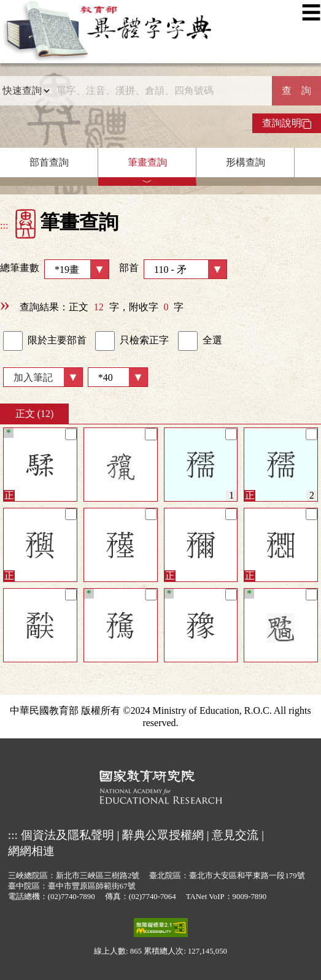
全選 (200, 341)
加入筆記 (33, 377)
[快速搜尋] (161, 91)
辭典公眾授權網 (163, 835)
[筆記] (71, 434)
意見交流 (235, 835)
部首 (173, 269)
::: (4, 225)
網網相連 (31, 851)
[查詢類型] (26, 91)
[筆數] (118, 377)
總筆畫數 (55, 269)
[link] (13, 341)
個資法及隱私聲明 (68, 835)
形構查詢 (246, 162)
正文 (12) (35, 414)
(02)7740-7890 (72, 897)
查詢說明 (287, 123)
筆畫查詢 (147, 162)
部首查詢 (49, 162)
